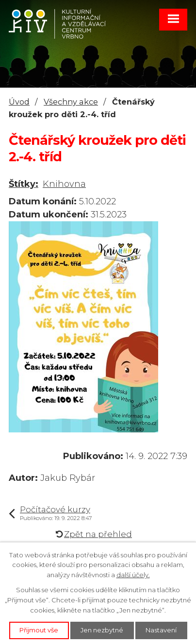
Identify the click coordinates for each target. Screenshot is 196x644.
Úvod (19, 102)
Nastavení (161, 630)
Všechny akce (71, 102)
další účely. (133, 575)
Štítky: (24, 184)
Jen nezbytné (102, 630)
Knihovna (64, 184)
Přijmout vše (39, 630)
